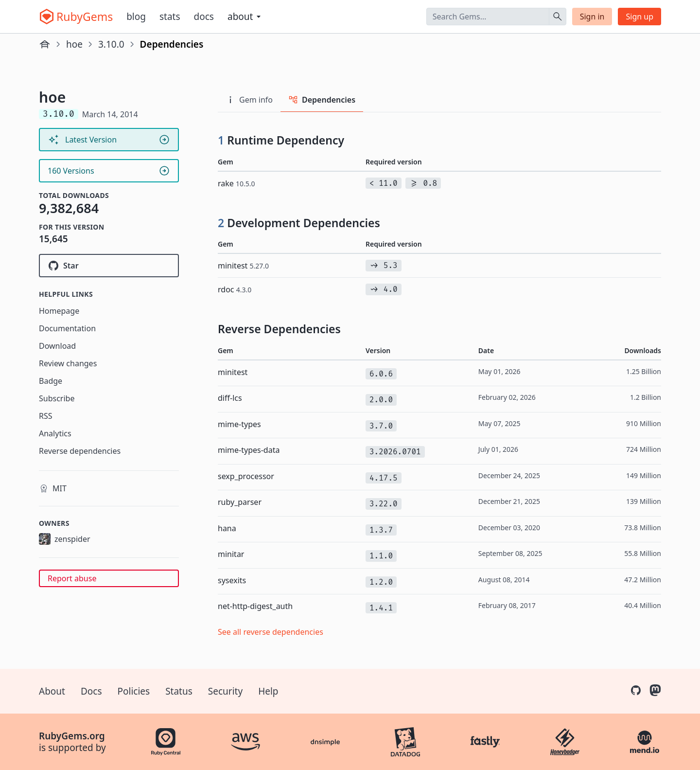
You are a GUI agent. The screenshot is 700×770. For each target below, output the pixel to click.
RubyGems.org (72, 736)
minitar (231, 554)
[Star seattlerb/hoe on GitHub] (109, 266)
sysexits (232, 580)
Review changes (68, 363)
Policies (134, 691)
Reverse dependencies (80, 451)
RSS (46, 416)
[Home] (45, 44)
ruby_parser (240, 502)
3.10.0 (111, 44)
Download (57, 346)
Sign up (639, 17)
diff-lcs (230, 398)
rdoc (235, 289)
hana (227, 528)
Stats (170, 17)
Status (179, 691)
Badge (51, 381)
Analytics (55, 433)
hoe (74, 44)
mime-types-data (249, 450)
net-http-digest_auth (255, 606)
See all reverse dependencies (271, 632)
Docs (204, 17)
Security (225, 691)
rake (236, 183)
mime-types (239, 424)
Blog (136, 17)
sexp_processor (246, 476)
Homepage (59, 311)
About (52, 691)
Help (268, 691)
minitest (243, 266)
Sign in (592, 17)
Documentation (67, 328)
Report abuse (72, 578)
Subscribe (57, 398)
